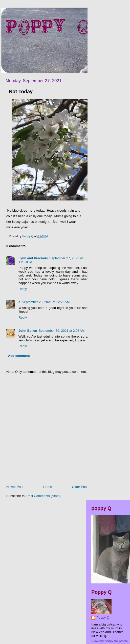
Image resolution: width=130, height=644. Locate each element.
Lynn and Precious (33, 258)
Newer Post (15, 487)
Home (48, 487)
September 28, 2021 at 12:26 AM (46, 302)
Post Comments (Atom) (44, 496)
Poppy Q (103, 618)
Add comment (19, 356)
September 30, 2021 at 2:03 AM (62, 331)
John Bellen (28, 331)
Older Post (80, 487)
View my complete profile (110, 641)
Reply (23, 289)
